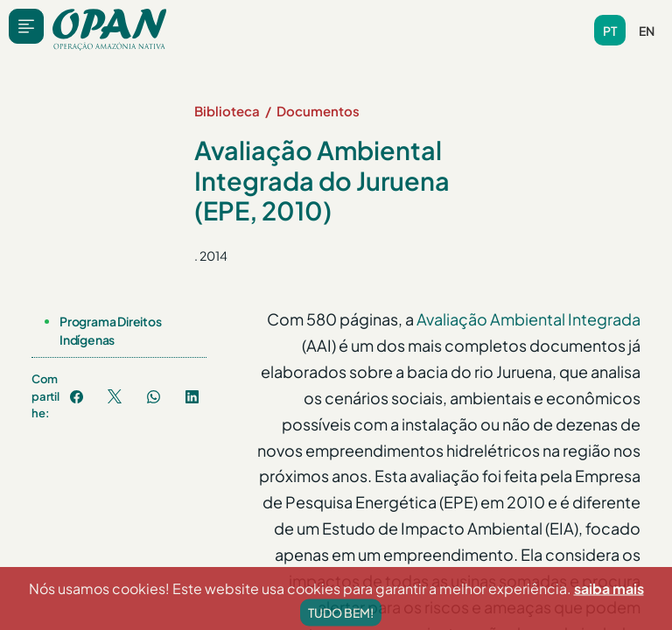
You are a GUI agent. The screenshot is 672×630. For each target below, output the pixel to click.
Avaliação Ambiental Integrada (528, 319)
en (647, 31)
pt (610, 31)
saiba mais (609, 614)
